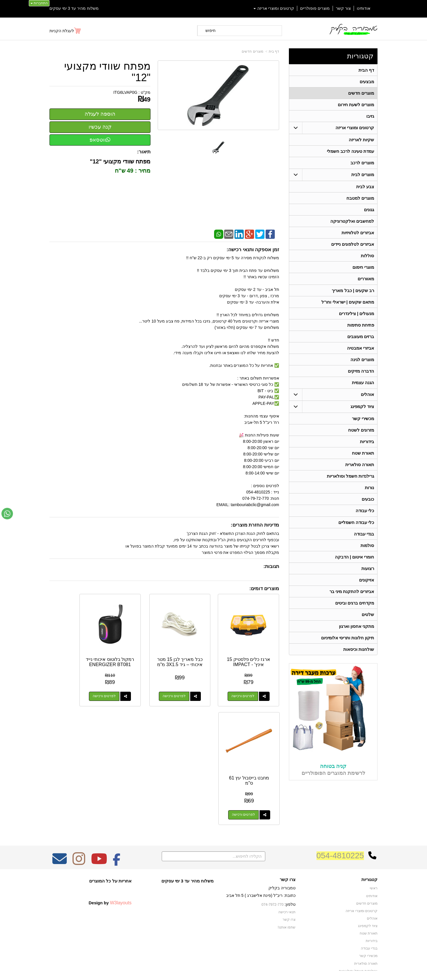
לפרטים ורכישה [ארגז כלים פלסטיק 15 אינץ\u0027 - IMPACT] (248, 686)
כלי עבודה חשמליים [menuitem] (356, 531)
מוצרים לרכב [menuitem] (362, 165)
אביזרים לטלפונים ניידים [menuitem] (353, 248)
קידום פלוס (204, 970)
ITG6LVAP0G (125, 92)
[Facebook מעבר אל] (117, 830)
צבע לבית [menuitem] (365, 189)
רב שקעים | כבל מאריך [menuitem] (353, 295)
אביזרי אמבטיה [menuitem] (361, 354)
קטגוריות (360, 56)
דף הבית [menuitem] (366, 70)
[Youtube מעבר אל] (99, 830)
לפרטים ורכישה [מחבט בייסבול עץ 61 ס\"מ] (69, 686)
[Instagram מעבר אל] (79, 830)
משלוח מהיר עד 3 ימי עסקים (74, 8)
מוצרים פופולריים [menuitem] (315, 8)
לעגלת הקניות (62, 31)
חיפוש (210, 30)
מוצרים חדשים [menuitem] (361, 94)
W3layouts (121, 870)
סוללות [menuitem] (367, 259)
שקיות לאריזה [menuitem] (361, 141)
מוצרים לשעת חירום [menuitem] (356, 105)
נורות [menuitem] (369, 496)
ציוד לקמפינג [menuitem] (362, 413)
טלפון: (290, 871)
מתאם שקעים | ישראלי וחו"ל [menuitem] (348, 307)
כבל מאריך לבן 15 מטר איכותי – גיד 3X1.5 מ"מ (194, 654)
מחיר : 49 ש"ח (133, 171)
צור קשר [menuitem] (343, 8)
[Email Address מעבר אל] (60, 830)
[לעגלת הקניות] (65, 31)
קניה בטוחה (333, 778)
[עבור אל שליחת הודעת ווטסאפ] (7, 514)
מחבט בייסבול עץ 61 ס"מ (75, 652)
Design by (110, 870)
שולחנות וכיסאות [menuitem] (359, 661)
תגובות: (271, 566)
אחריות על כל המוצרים (110, 848)
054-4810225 (340, 822)
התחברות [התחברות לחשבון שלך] (39, 3)
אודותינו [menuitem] (364, 8)
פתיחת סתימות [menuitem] (361, 330)
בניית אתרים (189, 970)
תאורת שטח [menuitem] (363, 461)
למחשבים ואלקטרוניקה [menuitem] (352, 224)
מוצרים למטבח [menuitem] (360, 200)
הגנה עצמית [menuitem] (363, 389)
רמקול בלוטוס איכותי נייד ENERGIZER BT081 (134, 657)
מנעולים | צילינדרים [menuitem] (357, 318)
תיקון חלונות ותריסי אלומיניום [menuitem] (348, 649)
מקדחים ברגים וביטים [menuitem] (355, 614)
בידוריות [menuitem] (367, 449)
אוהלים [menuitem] (367, 401)
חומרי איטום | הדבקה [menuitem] (354, 567)
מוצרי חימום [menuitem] (363, 271)
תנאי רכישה (287, 879)
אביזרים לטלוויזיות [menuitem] (358, 236)
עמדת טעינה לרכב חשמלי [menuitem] (351, 153)
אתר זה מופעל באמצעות (213, 970)
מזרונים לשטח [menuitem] (361, 437)
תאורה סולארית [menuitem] (360, 472)
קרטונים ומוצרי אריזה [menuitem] (274, 8)
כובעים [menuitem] (368, 508)
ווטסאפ (100, 140)
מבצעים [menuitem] (367, 82)
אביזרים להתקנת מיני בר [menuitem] (352, 602)
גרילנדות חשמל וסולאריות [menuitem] (351, 484)
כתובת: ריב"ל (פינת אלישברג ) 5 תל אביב (261, 862)
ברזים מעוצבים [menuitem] (361, 342)
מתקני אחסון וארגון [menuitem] (357, 637)
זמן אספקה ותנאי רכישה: (253, 250)
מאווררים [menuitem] (366, 283)
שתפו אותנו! (287, 894)
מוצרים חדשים (252, 52)
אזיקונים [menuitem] (367, 590)
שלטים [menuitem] (368, 626)
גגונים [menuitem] (369, 212)
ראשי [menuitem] (374, 855)
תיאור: (144, 152)
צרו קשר (288, 846)
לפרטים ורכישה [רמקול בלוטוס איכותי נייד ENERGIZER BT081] (129, 686)
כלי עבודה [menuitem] (365, 519)
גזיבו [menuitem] (370, 117)
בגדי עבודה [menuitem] (364, 543)
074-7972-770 (273, 872)
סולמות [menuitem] (367, 555)
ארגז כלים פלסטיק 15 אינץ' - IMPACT (254, 652)
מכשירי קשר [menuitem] (363, 425)
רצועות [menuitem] (368, 578)
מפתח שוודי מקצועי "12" (107, 72)
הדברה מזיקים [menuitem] (361, 377)
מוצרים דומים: (264, 589)
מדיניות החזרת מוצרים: (255, 525)
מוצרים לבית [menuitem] (363, 177)
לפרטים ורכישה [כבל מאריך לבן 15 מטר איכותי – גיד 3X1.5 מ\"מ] (188, 686)
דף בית (274, 52)
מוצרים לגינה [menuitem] (362, 366)
